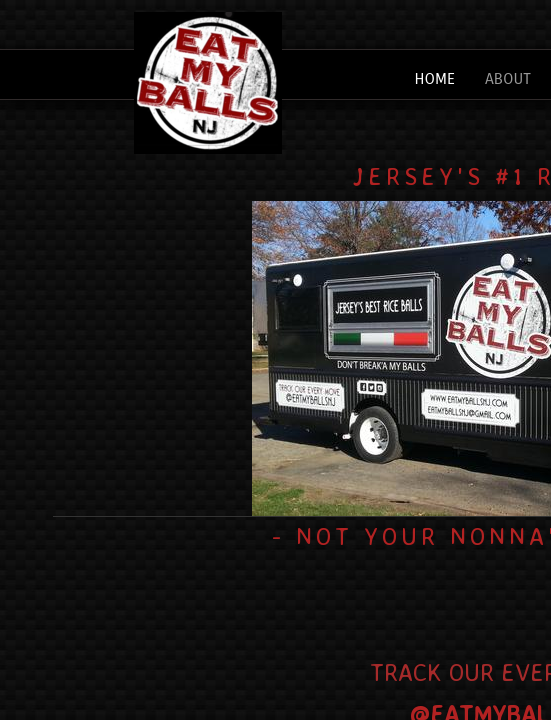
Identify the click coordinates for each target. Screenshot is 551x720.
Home (435, 78)
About (508, 78)
